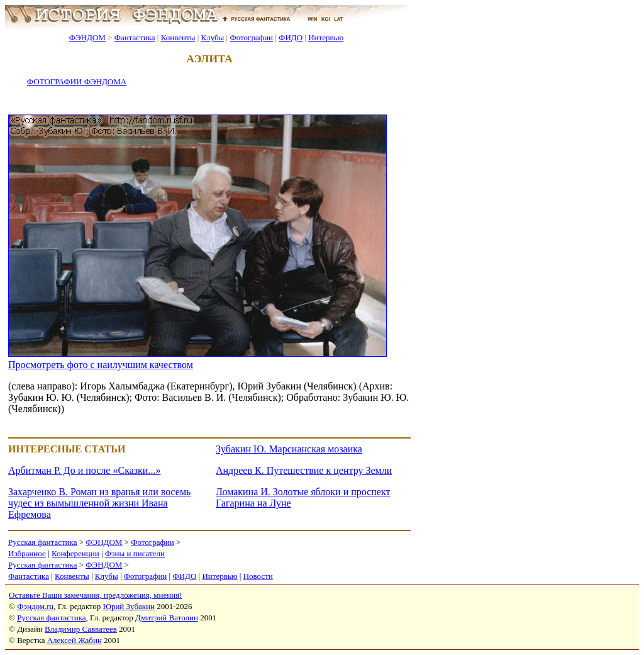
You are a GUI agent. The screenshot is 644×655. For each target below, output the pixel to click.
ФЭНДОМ (87, 37)
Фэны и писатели (135, 553)
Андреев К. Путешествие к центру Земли (304, 470)
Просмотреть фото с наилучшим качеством (101, 365)
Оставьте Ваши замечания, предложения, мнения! (95, 595)
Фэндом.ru (35, 606)
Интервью (326, 37)
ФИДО (291, 37)
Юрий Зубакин (129, 606)
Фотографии (251, 37)
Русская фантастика (42, 542)
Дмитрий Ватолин (167, 618)
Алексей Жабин (75, 640)
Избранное (27, 553)
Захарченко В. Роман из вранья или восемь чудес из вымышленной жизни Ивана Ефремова (99, 503)
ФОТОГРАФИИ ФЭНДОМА (77, 81)
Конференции (75, 553)
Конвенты (178, 37)
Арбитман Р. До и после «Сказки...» (84, 470)
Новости (258, 576)
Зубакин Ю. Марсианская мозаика (289, 449)
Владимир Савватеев (81, 629)
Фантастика (135, 37)
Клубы (212, 37)
